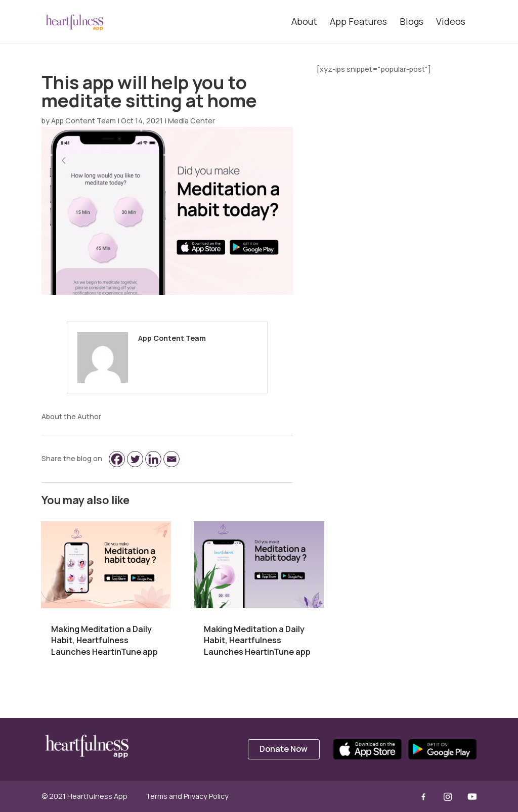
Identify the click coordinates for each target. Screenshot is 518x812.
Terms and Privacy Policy (187, 796)
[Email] (171, 459)
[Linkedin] (153, 459)
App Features (358, 21)
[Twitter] (135, 459)
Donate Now (284, 749)
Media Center (191, 121)
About (304, 21)
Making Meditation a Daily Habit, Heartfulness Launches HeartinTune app (104, 640)
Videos (451, 21)
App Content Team (83, 121)
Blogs (412, 21)
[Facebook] (117, 459)
